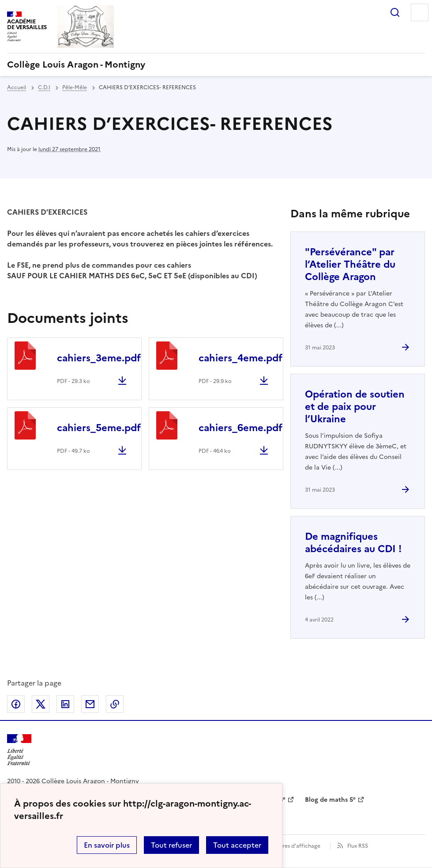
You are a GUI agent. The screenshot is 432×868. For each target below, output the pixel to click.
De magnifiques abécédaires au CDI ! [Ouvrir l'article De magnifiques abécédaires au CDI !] (353, 543)
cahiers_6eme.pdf (240, 428)
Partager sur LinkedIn (65, 704)
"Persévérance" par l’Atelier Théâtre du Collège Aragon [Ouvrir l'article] (350, 264)
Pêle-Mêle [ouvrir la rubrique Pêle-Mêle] (75, 87)
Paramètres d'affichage (291, 846)
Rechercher (395, 12)
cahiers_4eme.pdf (240, 358)
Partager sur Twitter (41, 704)
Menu (420, 12)
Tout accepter (237, 845)
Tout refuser (171, 845)
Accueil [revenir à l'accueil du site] (17, 87)
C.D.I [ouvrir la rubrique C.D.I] (44, 87)
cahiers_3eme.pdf (99, 358)
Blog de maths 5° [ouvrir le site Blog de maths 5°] (330, 800)
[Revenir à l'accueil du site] (19, 750)
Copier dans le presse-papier (115, 704)
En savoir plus (107, 845)
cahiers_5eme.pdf (99, 428)
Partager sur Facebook (16, 704)
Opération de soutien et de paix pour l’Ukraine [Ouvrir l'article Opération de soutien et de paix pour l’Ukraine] (355, 407)
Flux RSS (358, 846)
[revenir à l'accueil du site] (216, 64)
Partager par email (90, 704)
